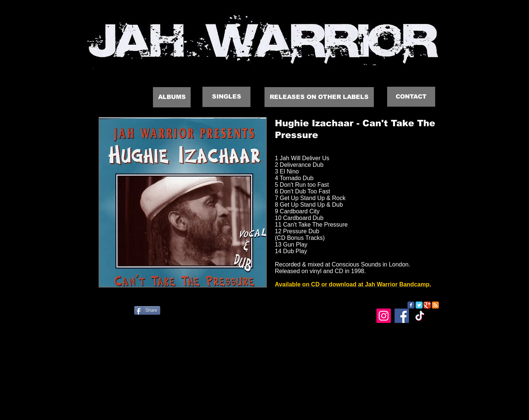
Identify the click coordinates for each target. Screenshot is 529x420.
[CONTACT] (411, 97)
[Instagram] (384, 316)
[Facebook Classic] (411, 305)
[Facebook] (402, 316)
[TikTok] (420, 316)
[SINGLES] (226, 97)
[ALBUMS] (172, 97)
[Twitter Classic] (419, 305)
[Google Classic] (427, 305)
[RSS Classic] (435, 305)
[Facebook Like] (130, 313)
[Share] (147, 310)
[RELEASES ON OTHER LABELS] (319, 97)
